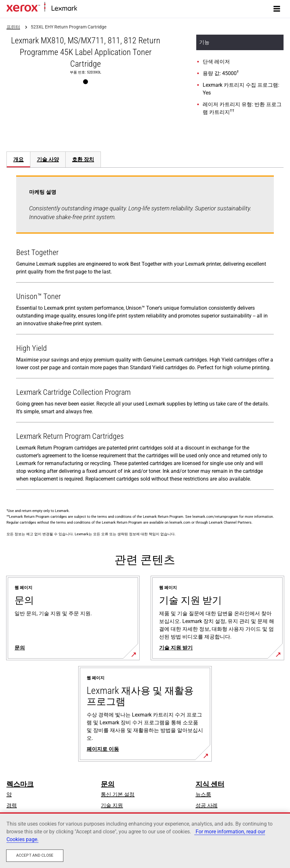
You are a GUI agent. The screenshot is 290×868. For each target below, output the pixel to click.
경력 (12, 805)
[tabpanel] (145, 334)
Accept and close (35, 855)
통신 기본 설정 (118, 794)
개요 (18, 159)
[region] (145, 840)
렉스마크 (20, 784)
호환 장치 (83, 159)
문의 (108, 784)
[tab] (18, 159)
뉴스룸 (203, 794)
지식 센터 (210, 784)
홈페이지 (86, 9)
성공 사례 (207, 805)
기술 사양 (48, 159)
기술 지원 (112, 805)
